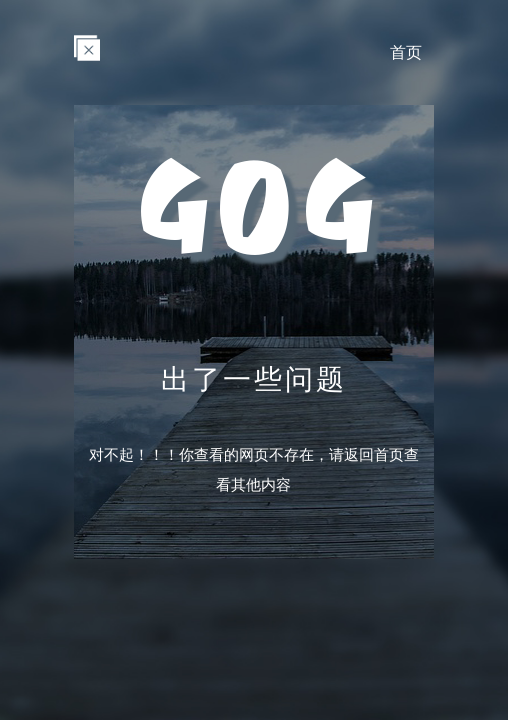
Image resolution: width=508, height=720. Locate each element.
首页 (406, 52)
